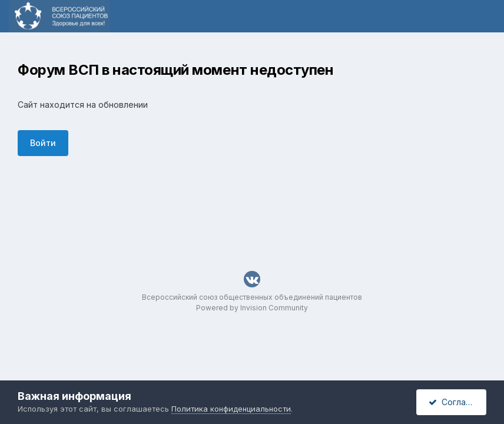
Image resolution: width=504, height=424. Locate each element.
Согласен (455, 402)
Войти (43, 143)
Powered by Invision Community (252, 308)
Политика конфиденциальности (231, 409)
